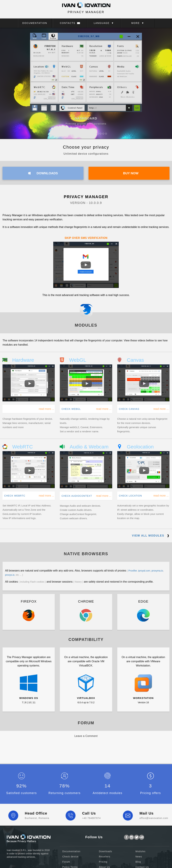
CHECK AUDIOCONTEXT (77, 496)
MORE (138, 23)
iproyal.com (144, 571)
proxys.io (10, 575)
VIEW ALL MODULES (151, 536)
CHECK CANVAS (129, 409)
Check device (70, 857)
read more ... (46, 409)
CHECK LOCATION (130, 496)
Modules (140, 851)
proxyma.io (157, 571)
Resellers (105, 857)
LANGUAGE (104, 23)
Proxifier (133, 571)
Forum (66, 862)
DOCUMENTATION (35, 23)
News (139, 857)
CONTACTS (70, 23)
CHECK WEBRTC (15, 496)
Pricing (103, 862)
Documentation (71, 851)
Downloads (105, 851)
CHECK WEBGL (71, 409)
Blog (138, 862)
